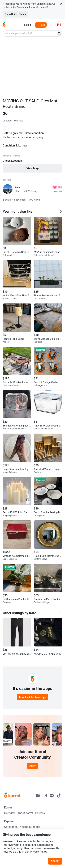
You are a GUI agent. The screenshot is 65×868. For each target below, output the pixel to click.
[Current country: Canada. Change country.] (59, 25)
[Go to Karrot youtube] (52, 796)
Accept (55, 861)
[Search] (59, 33)
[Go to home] (4, 25)
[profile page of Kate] (8, 189)
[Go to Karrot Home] (12, 796)
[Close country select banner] (61, 4)
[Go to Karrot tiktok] (59, 796)
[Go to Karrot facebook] (38, 796)
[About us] (51, 25)
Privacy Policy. (39, 852)
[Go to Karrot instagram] (45, 796)
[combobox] (30, 33)
